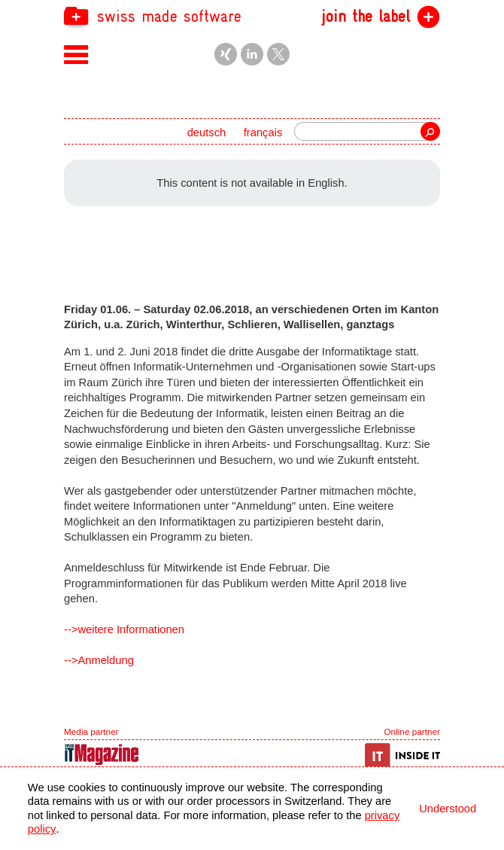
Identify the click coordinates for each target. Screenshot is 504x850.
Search (430, 131)
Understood (448, 809)
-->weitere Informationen (124, 629)
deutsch (207, 133)
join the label (366, 17)
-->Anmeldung (99, 660)
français (263, 133)
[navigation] (252, 15)
